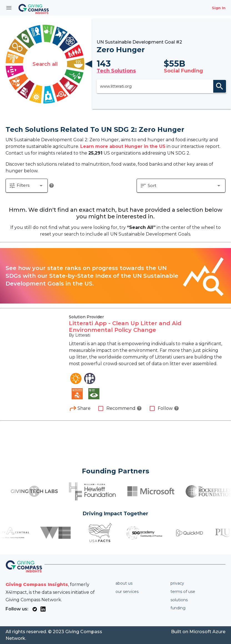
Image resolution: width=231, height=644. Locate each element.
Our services (127, 592)
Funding (178, 608)
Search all (45, 64)
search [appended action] (220, 86)
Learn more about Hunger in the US (123, 146)
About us (124, 583)
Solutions (179, 600)
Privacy (177, 583)
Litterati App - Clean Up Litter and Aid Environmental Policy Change (125, 327)
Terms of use (183, 592)
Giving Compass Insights (37, 584)
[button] (27, 186)
